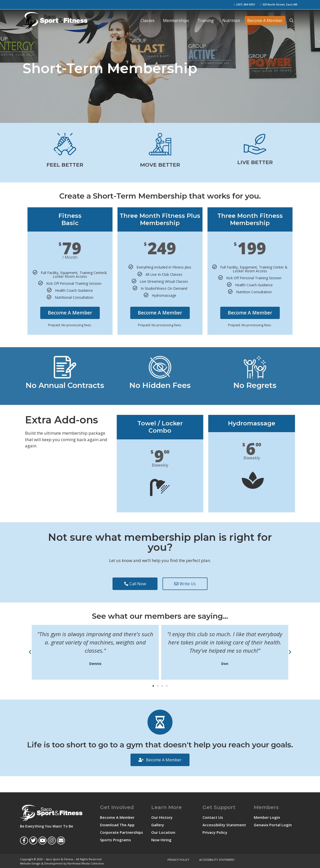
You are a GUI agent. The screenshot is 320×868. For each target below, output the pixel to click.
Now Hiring (161, 840)
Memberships (176, 20)
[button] (30, 652)
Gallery (158, 825)
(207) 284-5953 (245, 4)
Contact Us (213, 817)
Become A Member (265, 20)
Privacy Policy (215, 832)
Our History (162, 817)
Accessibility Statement (224, 825)
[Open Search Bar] (291, 20)
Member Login (267, 817)
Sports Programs (115, 840)
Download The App (117, 825)
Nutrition (231, 20)
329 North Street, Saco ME (280, 4)
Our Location (163, 832)
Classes (147, 20)
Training (206, 20)
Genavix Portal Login (273, 825)
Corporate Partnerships (121, 832)
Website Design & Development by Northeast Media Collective (62, 863)
